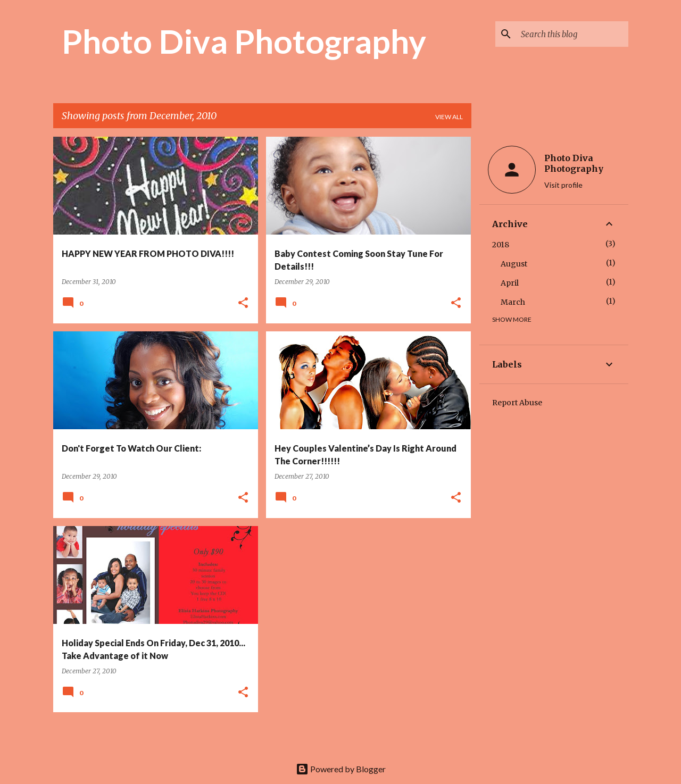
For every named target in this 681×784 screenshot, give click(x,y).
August (514, 264)
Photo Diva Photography (244, 41)
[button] (243, 303)
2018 (501, 245)
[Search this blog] (572, 34)
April (510, 283)
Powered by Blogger (341, 769)
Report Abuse (517, 403)
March (513, 302)
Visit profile (563, 185)
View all (449, 117)
